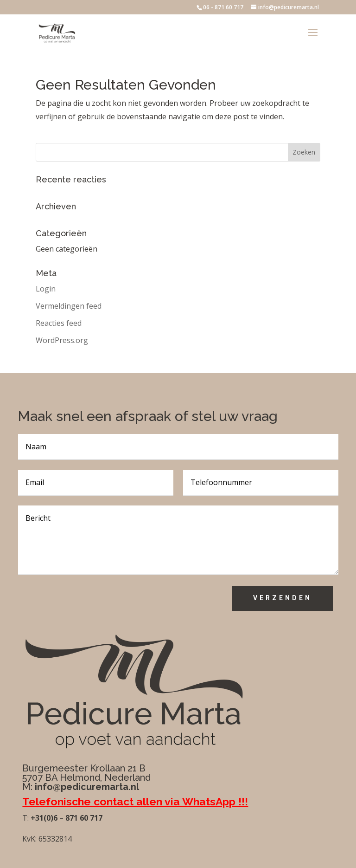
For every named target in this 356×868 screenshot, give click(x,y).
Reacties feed (59, 323)
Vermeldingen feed (69, 306)
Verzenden (283, 598)
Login (46, 289)
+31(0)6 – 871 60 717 (66, 818)
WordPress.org (62, 340)
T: (25, 818)
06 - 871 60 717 (223, 7)
